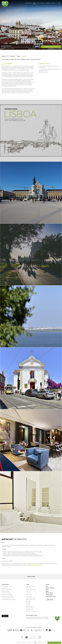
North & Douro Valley (6, 590)
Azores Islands (5, 586)
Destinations (28, 3)
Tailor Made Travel (51, 596)
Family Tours (29, 595)
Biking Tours (29, 588)
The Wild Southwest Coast (8, 598)
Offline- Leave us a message (54, 643)
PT (59, 3)
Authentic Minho (5, 591)
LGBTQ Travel (49, 595)
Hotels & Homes (41, 3)
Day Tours (28, 591)
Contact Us (50, 600)
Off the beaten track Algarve (8, 600)
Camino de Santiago (31, 590)
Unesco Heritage (30, 608)
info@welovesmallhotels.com (35, 565)
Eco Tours (28, 593)
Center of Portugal (6, 593)
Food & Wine (29, 596)
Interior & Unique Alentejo (8, 596)
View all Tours (31, 576)
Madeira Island (5, 588)
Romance (28, 603)
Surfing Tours (29, 606)
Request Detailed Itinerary (51, 47)
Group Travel (49, 593)
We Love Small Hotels (1, 1)
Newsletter (5, 616)
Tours (34, 3)
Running (28, 605)
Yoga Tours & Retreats (31, 611)
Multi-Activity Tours (31, 600)
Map (47, 586)
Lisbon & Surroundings (7, 595)
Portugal (48, 3)
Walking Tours (29, 610)
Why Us (53, 3)
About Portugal (50, 588)
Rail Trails (28, 601)
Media (47, 591)
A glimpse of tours (30, 586)
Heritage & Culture (31, 18)
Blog (47, 590)
